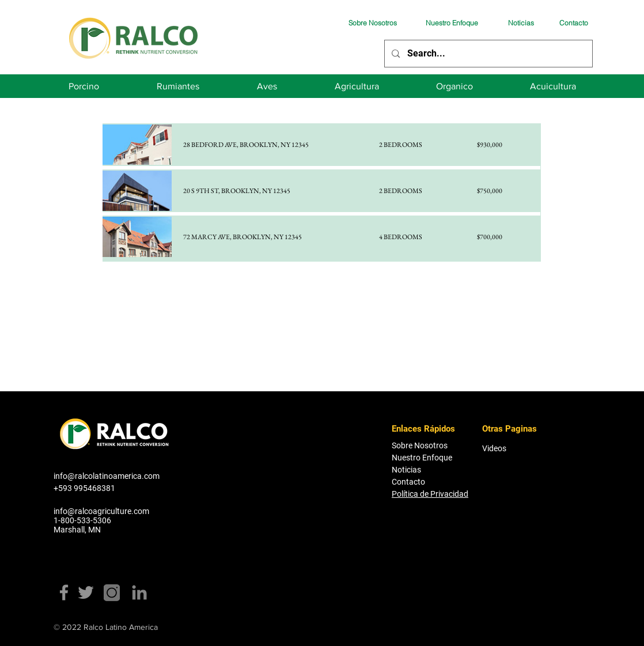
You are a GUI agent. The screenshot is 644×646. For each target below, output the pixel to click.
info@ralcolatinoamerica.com (107, 476)
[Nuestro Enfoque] (452, 22)
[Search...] (488, 54)
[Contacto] (574, 22)
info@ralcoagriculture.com (101, 511)
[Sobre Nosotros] (373, 22)
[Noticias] (521, 22)
